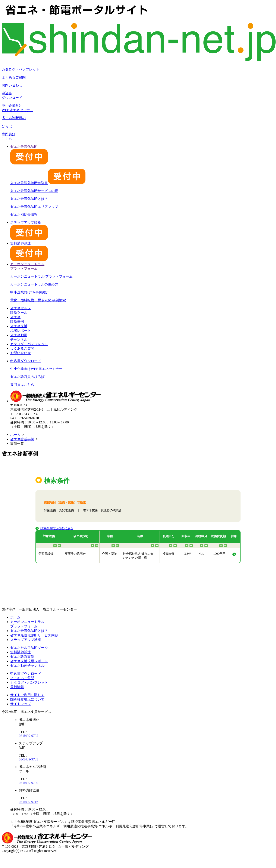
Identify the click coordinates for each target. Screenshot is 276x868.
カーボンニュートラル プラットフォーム (41, 276)
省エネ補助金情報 (24, 215)
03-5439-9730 (29, 783)
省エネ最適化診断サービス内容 (34, 191)
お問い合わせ (12, 85)
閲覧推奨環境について (27, 699)
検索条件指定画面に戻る (57, 528)
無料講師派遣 (21, 652)
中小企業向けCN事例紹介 (30, 292)
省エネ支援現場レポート (29, 661)
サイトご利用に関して (27, 695)
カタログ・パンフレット (21, 69)
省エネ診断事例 (22, 439)
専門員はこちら (22, 385)
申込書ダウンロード (26, 361)
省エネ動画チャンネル (27, 666)
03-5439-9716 (29, 802)
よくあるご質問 (14, 77)
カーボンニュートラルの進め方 (34, 284)
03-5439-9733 (29, 759)
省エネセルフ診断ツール (29, 648)
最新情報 (17, 687)
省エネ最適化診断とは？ (29, 199)
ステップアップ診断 (26, 640)
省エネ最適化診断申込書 (48, 183)
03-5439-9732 (29, 736)
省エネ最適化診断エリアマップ (34, 207)
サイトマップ (21, 704)
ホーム (15, 435)
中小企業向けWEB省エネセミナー (36, 369)
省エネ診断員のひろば (27, 377)
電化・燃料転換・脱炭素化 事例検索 (38, 300)
